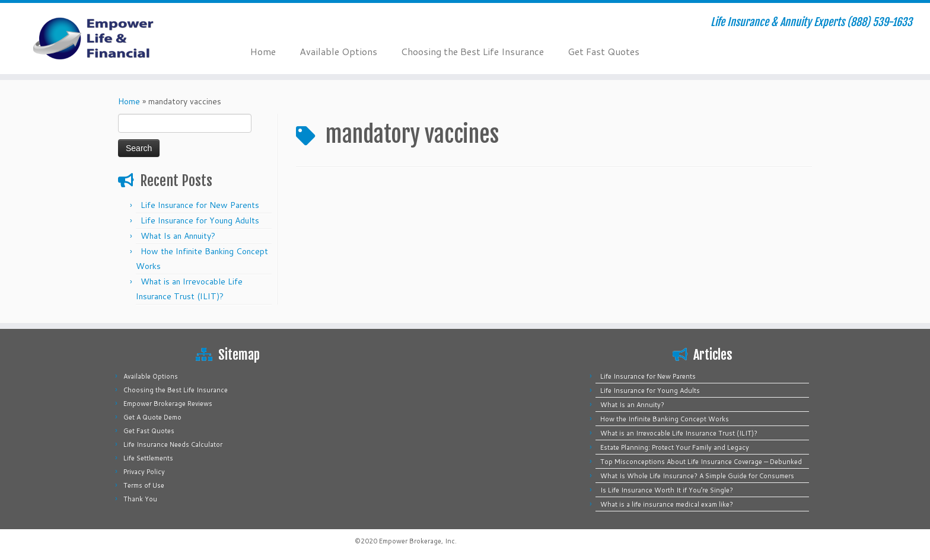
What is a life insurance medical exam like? (667, 504)
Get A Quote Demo (152, 417)
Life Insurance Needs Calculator (173, 444)
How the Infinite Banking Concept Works (665, 419)
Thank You (140, 499)
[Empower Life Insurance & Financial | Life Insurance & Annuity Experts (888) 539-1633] (107, 39)
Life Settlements (148, 458)
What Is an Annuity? (178, 236)
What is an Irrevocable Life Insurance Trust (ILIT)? (679, 433)
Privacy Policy (144, 472)
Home (263, 51)
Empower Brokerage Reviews (168, 404)
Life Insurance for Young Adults (200, 220)
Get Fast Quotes (603, 51)
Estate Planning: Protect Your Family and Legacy (675, 447)
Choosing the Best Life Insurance (472, 51)
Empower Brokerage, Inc (417, 541)
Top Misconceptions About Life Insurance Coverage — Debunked (701, 462)
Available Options (338, 51)
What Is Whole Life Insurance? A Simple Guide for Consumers (697, 476)
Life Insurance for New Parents (200, 205)
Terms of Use (144, 485)
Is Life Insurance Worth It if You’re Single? (667, 490)
